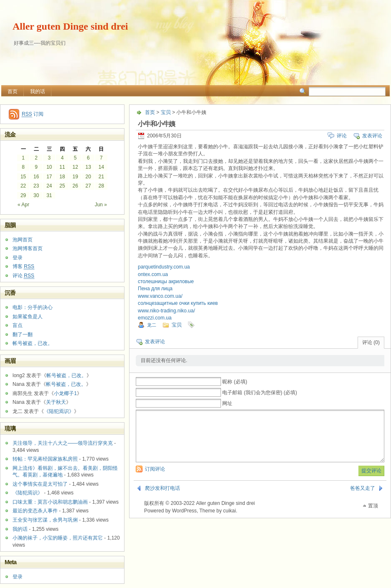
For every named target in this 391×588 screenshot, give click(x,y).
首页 (13, 91)
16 (36, 177)
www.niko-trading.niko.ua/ (166, 311)
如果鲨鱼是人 (28, 317)
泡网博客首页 (28, 248)
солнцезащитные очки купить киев (178, 303)
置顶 (373, 516)
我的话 (38, 91)
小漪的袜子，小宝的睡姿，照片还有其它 (58, 538)
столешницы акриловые (166, 281)
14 (101, 167)
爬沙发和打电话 (162, 498)
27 (88, 186)
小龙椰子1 (65, 393)
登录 (18, 258)
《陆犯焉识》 (59, 411)
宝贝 (166, 112)
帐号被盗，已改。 (33, 343)
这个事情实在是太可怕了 (40, 484)
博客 (23, 267)
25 (62, 186)
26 (75, 186)
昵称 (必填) (235, 382)
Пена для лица (155, 289)
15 (23, 177)
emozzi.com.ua (155, 318)
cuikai (230, 521)
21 (101, 177)
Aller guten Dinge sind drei (70, 26)
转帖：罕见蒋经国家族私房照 (45, 459)
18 (62, 177)
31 (49, 195)
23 (36, 186)
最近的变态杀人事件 (35, 511)
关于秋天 (56, 402)
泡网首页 (23, 240)
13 (88, 167)
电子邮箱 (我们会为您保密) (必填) (260, 393)
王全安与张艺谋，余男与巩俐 (45, 520)
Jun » (101, 205)
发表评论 (372, 136)
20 (88, 177)
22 (23, 186)
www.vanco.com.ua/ (160, 296)
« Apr (23, 205)
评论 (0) (371, 342)
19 (75, 177)
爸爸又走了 (363, 498)
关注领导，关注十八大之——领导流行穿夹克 (63, 443)
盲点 (18, 325)
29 (23, 195)
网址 (227, 403)
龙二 (152, 325)
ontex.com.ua (153, 274)
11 (62, 167)
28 (101, 186)
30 (36, 195)
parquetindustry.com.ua (164, 267)
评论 (342, 136)
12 (75, 167)
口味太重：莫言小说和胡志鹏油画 (50, 502)
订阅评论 (155, 479)
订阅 (33, 114)
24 (49, 186)
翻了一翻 (23, 335)
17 (49, 177)
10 (49, 167)
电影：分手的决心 (33, 307)
